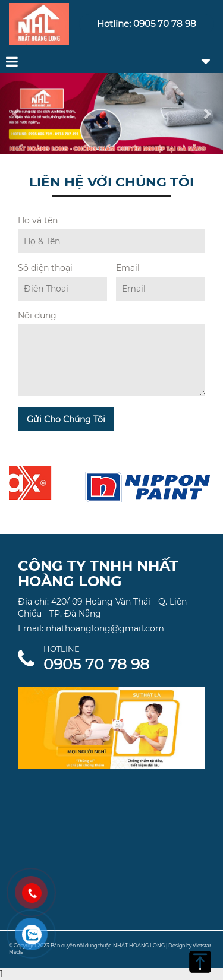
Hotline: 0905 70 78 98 (147, 23)
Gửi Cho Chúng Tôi (66, 419)
